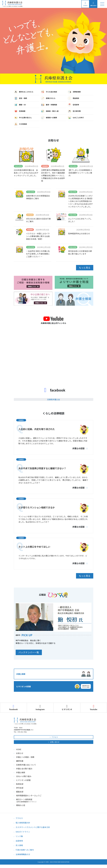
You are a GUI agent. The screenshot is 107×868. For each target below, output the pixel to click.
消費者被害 (74, 93)
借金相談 (73, 100)
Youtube (94, 708)
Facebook (13, 708)
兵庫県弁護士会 (53, 400)
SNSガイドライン (23, 832)
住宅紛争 (73, 106)
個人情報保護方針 (23, 823)
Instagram (40, 708)
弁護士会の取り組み (24, 769)
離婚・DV (20, 106)
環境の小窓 (21, 805)
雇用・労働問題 (49, 106)
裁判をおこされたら (24, 93)
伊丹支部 (20, 788)
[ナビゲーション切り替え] (102, 5)
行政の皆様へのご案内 (25, 850)
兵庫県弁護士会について (26, 765)
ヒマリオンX (67, 708)
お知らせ (20, 753)
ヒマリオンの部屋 (23, 780)
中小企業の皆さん (23, 119)
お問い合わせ (53, 742)
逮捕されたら (48, 100)
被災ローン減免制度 (55, 800)
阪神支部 (20, 784)
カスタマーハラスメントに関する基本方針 (33, 827)
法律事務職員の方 (23, 854)
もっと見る (83, 269)
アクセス (54, 737)
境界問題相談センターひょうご (29, 795)
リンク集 (19, 836)
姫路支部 (20, 792)
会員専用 (19, 841)
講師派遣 (20, 761)
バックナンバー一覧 (31, 653)
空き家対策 (74, 113)
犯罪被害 (20, 113)
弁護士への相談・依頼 (25, 757)
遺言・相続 (20, 100)
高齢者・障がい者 (50, 113)
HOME (19, 749)
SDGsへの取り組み (24, 776)
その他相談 (20, 125)
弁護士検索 (21, 772)
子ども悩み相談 (49, 93)
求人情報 (19, 845)
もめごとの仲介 (76, 119)
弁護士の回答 (80, 449)
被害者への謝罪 (49, 119)
